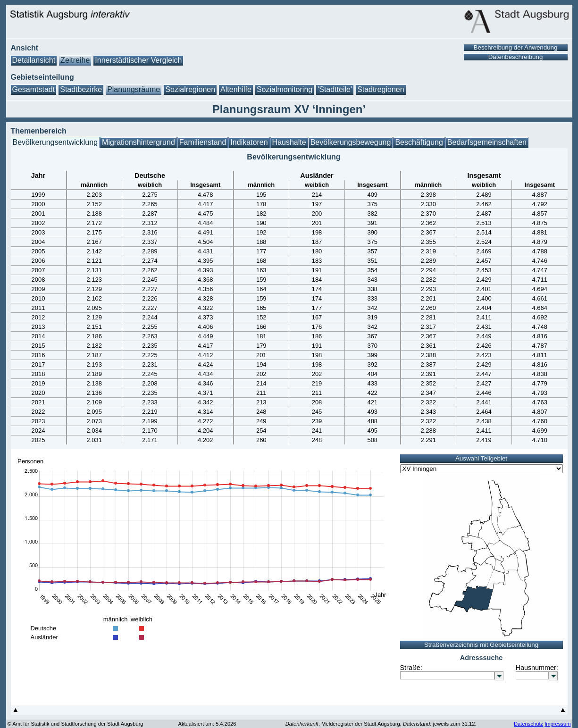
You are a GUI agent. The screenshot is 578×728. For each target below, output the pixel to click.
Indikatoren (249, 142)
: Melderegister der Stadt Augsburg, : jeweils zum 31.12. (381, 724)
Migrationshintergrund (138, 142)
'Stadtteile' (335, 89)
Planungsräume (134, 89)
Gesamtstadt (34, 89)
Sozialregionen (190, 89)
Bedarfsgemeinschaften (487, 142)
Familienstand (203, 142)
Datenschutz (528, 724)
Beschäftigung (419, 142)
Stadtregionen (381, 89)
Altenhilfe (236, 89)
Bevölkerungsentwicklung (55, 142)
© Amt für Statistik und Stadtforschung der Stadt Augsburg (75, 724)
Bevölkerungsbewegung (351, 142)
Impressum (557, 724)
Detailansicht (34, 60)
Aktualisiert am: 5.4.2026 (207, 724)
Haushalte (289, 142)
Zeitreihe (75, 60)
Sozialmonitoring (285, 89)
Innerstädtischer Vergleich (138, 60)
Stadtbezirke (81, 89)
